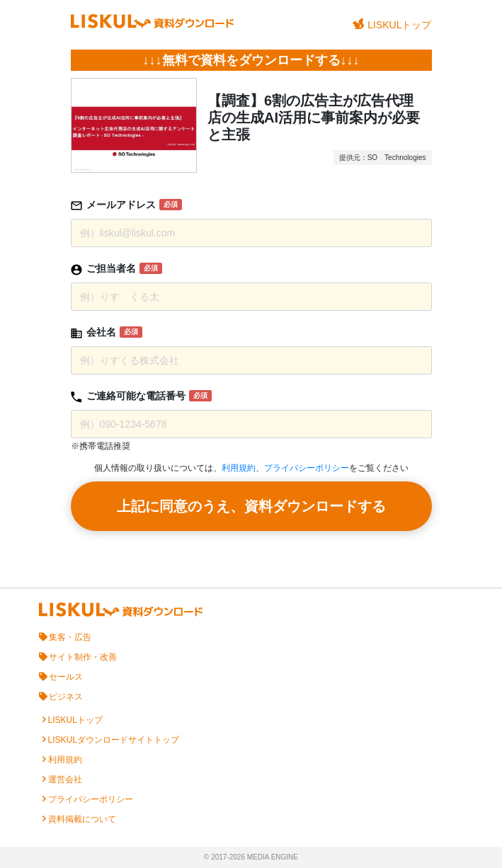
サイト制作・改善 (83, 657)
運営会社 (65, 780)
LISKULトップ (392, 24)
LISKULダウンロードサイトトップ (114, 740)
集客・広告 (70, 637)
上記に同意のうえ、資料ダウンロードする (251, 506)
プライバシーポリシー (307, 468)
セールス (66, 677)
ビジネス (66, 697)
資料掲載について (82, 819)
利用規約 (239, 468)
